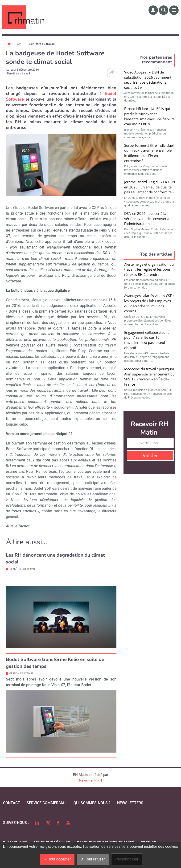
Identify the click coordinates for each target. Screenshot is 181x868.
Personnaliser (127, 859)
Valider (150, 456)
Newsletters (130, 803)
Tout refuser (93, 859)
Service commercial (47, 803)
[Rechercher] (164, 10)
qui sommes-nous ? (92, 803)
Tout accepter (57, 859)
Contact (12, 803)
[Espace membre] (153, 10)
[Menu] (174, 10)
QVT (20, 44)
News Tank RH (90, 780)
